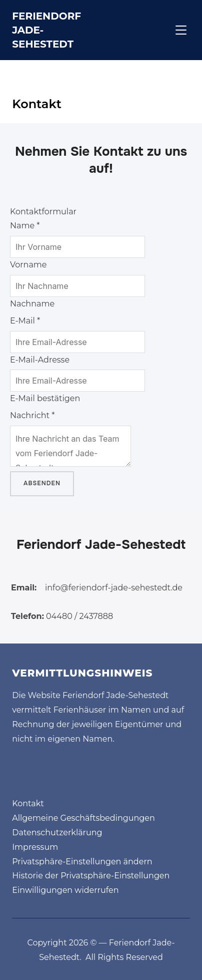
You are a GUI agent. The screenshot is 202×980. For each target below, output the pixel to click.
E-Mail (25, 321)
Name (25, 226)
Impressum (35, 847)
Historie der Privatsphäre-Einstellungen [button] (91, 876)
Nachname (32, 304)
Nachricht (32, 415)
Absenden (42, 483)
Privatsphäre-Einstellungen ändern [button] (82, 862)
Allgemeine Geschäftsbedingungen (83, 818)
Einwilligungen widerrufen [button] (65, 890)
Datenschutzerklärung (57, 833)
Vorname (28, 265)
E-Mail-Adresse (40, 360)
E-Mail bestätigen (45, 398)
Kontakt (28, 803)
